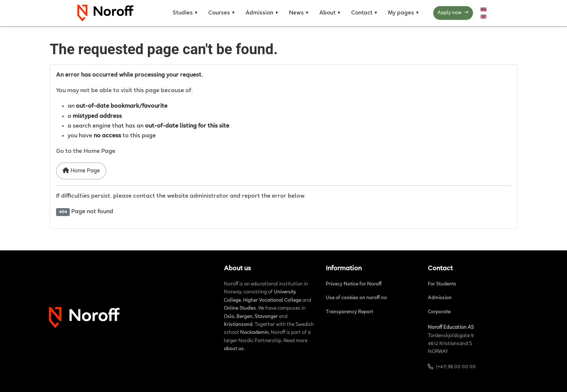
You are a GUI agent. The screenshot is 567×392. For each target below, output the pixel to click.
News (296, 13)
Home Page (81, 171)
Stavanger (266, 317)
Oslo (229, 317)
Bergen (244, 317)
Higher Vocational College (272, 301)
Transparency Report (349, 312)
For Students (442, 284)
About (327, 13)
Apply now (453, 13)
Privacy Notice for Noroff (354, 284)
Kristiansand (238, 325)
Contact (362, 13)
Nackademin (254, 333)
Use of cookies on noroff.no (356, 298)
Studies (183, 13)
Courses (219, 13)
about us (234, 349)
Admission (259, 13)
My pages (401, 13)
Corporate (439, 312)
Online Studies (240, 309)
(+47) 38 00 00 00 (456, 367)
